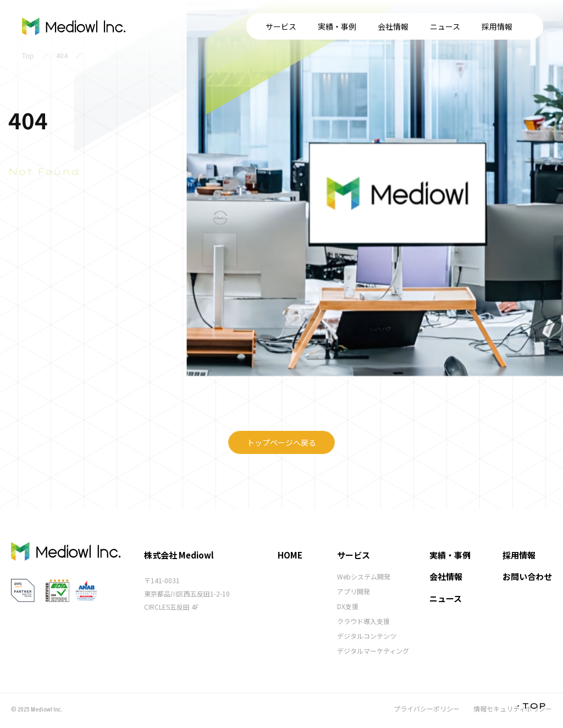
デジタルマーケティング (373, 651)
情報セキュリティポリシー (513, 708)
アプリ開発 (354, 591)
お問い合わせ (499, 26)
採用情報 (413, 26)
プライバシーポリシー (427, 708)
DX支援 (348, 606)
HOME (290, 555)
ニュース (361, 26)
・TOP (530, 706)
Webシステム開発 (364, 576)
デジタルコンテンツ (367, 636)
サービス (197, 26)
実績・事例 (253, 26)
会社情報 (310, 26)
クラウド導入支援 (363, 621)
